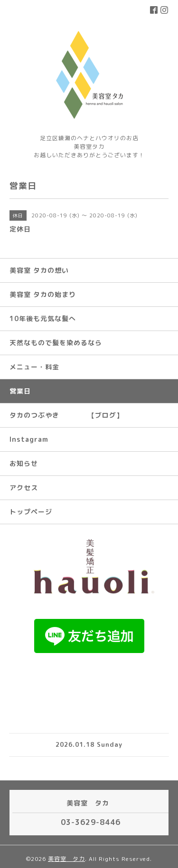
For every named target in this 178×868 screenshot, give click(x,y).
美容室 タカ (66, 859)
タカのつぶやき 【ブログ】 (66, 415)
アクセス (24, 488)
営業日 (20, 391)
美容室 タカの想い (39, 270)
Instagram (29, 439)
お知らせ (24, 463)
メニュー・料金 (34, 367)
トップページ (31, 512)
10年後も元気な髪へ (43, 318)
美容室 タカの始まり (43, 294)
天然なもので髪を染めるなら (56, 343)
